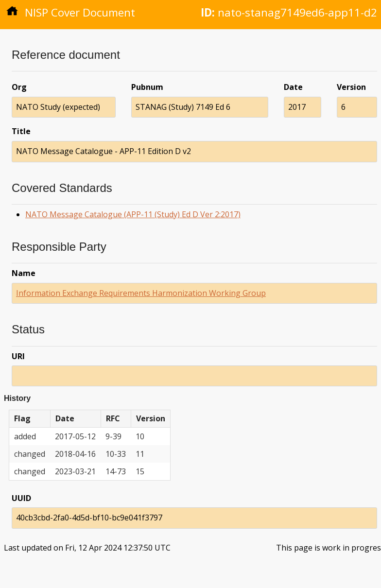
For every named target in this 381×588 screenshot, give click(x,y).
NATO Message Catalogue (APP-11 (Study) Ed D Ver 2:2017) (133, 214)
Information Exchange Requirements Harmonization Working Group (141, 293)
